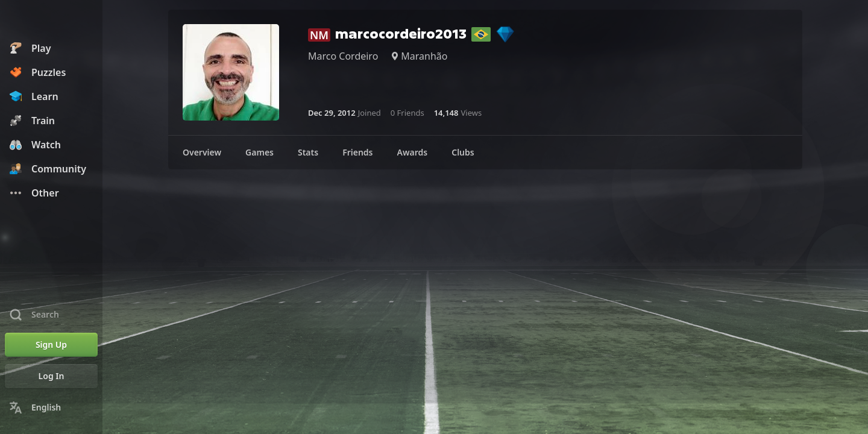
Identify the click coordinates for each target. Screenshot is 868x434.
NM (319, 35)
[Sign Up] (51, 345)
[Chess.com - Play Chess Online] (51, 20)
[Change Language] (51, 407)
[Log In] (51, 376)
